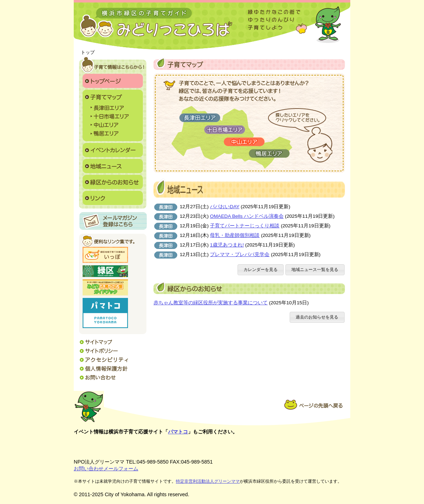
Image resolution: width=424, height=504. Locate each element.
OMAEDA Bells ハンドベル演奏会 (247, 216)
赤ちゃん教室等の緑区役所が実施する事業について (211, 303)
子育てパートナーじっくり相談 (245, 226)
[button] (261, 270)
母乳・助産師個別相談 (235, 235)
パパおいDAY (225, 207)
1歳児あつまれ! (227, 245)
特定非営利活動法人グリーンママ (208, 481)
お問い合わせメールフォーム (106, 469)
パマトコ (178, 432)
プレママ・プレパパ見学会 (240, 254)
